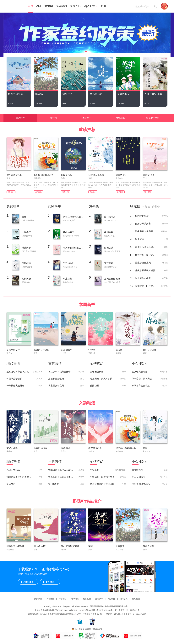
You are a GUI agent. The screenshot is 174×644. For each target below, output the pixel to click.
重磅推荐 (20, 118)
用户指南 (75, 599)
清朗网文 (38, 599)
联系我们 (136, 599)
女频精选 (120, 118)
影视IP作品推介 (154, 118)
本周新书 (87, 118)
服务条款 (87, 599)
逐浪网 (49, 6)
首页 (30, 6)
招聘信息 (124, 599)
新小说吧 (15, 6)
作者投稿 (63, 599)
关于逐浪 (50, 599)
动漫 (39, 6)
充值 (103, 6)
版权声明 (99, 599)
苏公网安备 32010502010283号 (88, 629)
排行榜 (54, 118)
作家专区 (75, 6)
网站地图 (111, 599)
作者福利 (61, 6)
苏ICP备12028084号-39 (80, 610)
